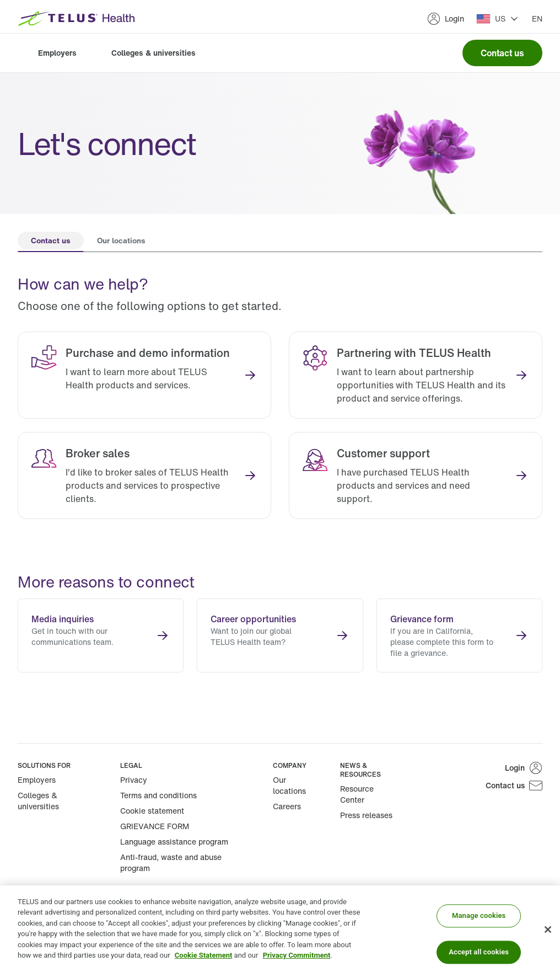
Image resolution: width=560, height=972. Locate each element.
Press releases (366, 815)
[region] (280, 929)
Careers (287, 806)
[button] (497, 19)
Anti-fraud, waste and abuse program (171, 862)
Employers (57, 53)
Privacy (134, 780)
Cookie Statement (204, 955)
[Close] (548, 930)
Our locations (289, 785)
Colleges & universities (154, 53)
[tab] (51, 242)
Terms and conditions (158, 795)
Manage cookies (479, 916)
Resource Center (357, 794)
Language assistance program (174, 842)
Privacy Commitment (297, 955)
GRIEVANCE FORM (155, 826)
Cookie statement (152, 811)
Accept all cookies (479, 952)
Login (446, 19)
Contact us (502, 53)
